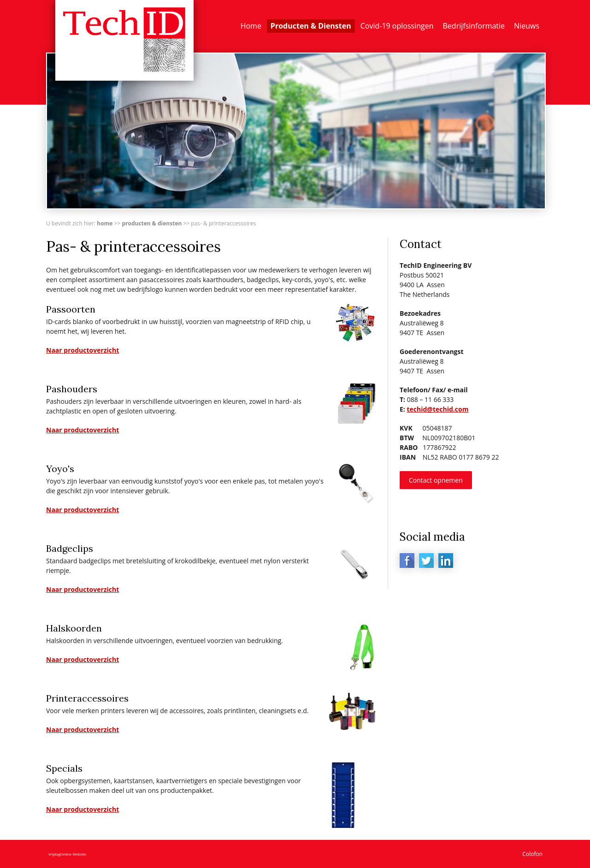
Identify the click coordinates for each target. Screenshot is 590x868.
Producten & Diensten (311, 26)
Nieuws (527, 26)
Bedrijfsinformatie (474, 26)
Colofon (532, 854)
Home (251, 26)
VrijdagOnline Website (67, 854)
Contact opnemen (436, 480)
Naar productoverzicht (83, 350)
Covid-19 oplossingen (397, 26)
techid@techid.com (437, 409)
